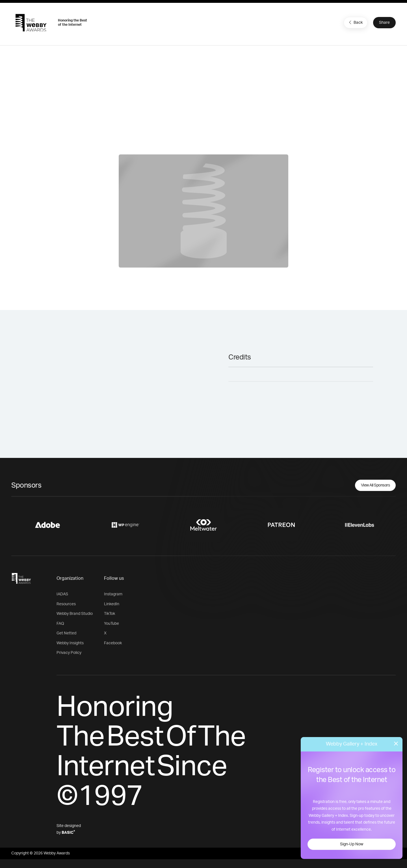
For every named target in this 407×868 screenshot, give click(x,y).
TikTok (110, 614)
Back (355, 22)
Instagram (113, 594)
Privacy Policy (69, 653)
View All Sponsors (375, 485)
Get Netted (66, 633)
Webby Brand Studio (75, 614)
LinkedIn (112, 604)
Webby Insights (70, 643)
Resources (66, 604)
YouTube (112, 624)
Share (384, 23)
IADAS (62, 594)
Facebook (113, 643)
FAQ (60, 624)
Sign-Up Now (352, 844)
